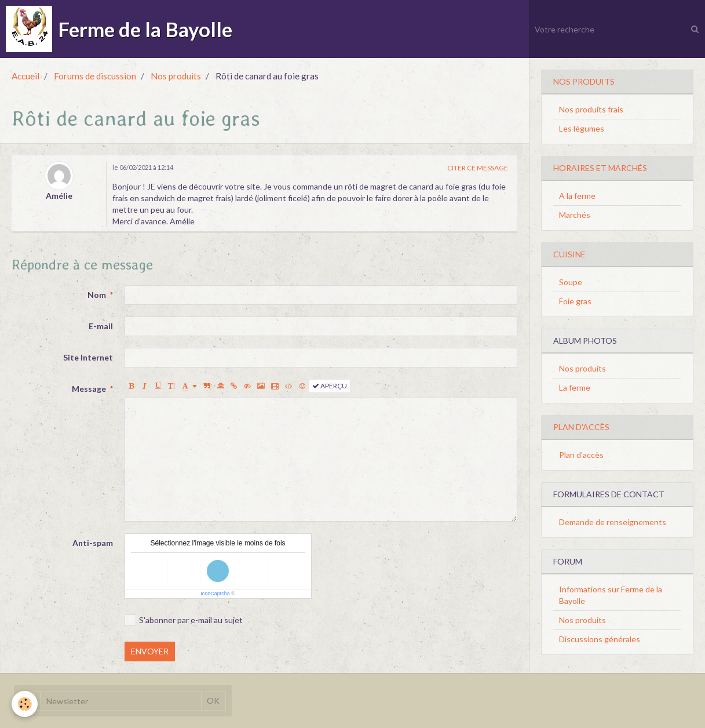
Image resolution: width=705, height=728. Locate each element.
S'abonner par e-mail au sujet (184, 620)
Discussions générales (600, 639)
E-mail (101, 326)
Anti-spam (93, 543)
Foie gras (575, 301)
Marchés (575, 215)
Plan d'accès (581, 455)
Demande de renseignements (613, 522)
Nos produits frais (591, 109)
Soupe (571, 282)
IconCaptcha (215, 594)
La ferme (575, 387)
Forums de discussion (95, 76)
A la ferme (577, 196)
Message (89, 389)
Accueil (25, 76)
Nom (97, 295)
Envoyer (150, 651)
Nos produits (176, 76)
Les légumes (582, 128)
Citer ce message (478, 168)
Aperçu (330, 386)
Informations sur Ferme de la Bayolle (611, 595)
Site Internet (88, 357)
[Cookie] (25, 704)
